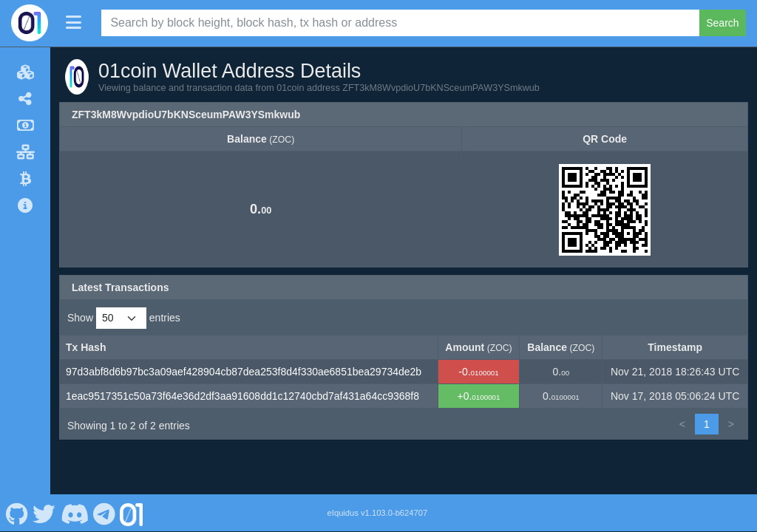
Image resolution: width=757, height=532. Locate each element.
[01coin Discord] (74, 513)
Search (722, 23)
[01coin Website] (132, 513)
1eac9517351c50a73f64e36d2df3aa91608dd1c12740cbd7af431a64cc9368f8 (242, 396)
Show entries (124, 318)
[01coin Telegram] (105, 513)
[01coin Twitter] (44, 513)
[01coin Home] (30, 23)
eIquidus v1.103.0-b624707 (378, 513)
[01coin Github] (17, 513)
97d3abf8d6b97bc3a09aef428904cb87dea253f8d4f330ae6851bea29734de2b (244, 372)
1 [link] (707, 424)
